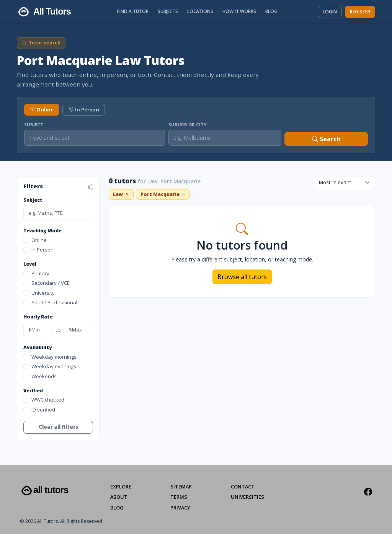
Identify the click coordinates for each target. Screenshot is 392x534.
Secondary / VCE (47, 283)
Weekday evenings (50, 366)
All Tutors (44, 491)
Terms (179, 497)
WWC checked (44, 400)
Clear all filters (58, 427)
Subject (34, 125)
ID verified (39, 410)
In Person (84, 109)
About (119, 497)
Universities (247, 497)
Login (330, 12)
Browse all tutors (242, 277)
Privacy (180, 508)
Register (360, 12)
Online (42, 109)
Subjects (168, 11)
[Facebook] (368, 492)
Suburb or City (187, 125)
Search (326, 139)
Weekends (40, 376)
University (39, 293)
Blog (271, 11)
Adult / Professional (50, 302)
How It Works (239, 11)
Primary (36, 273)
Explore (121, 487)
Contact (243, 487)
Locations (200, 11)
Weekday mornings (50, 357)
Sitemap (181, 487)
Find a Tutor (133, 11)
